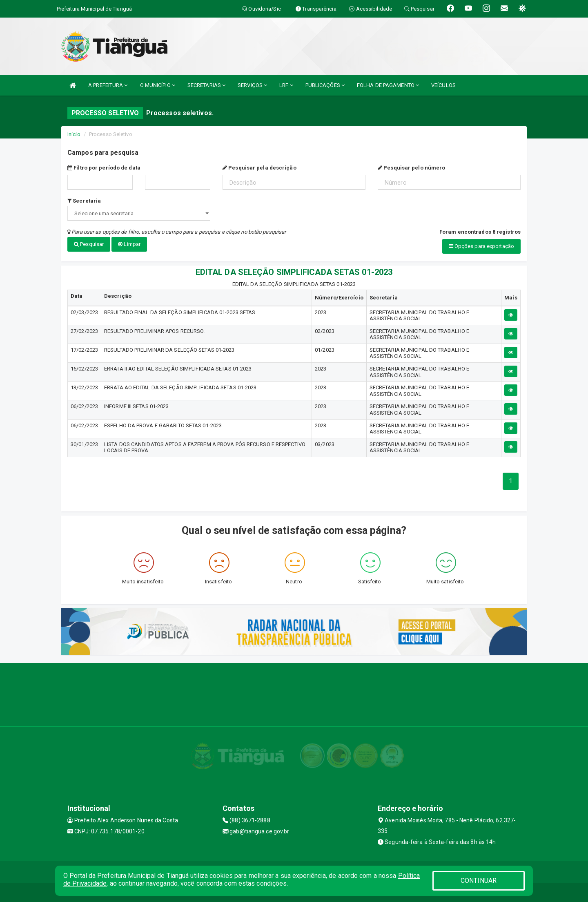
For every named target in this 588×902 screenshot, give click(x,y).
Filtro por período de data (104, 168)
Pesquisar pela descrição (259, 168)
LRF (286, 85)
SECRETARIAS (206, 85)
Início (74, 134)
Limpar (129, 244)
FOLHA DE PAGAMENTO (388, 85)
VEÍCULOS (443, 85)
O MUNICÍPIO (158, 85)
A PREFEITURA (108, 85)
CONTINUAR (479, 881)
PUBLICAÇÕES (325, 85)
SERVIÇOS (252, 85)
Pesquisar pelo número (411, 168)
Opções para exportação (481, 246)
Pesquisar (89, 244)
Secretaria (84, 201)
